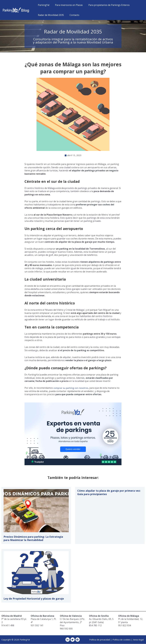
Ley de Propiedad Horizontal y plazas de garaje (34, 599)
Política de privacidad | (101, 640)
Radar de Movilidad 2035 (50, 15)
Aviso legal (138, 640)
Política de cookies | (122, 640)
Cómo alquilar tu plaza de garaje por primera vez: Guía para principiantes (109, 492)
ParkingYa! (43, 5)
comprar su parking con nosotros (72, 388)
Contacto (73, 15)
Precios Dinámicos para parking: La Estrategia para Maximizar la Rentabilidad (33, 538)
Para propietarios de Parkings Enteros (106, 5)
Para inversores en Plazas (67, 5)
